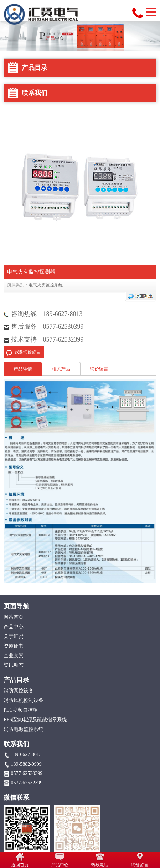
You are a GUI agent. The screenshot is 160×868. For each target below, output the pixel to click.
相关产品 (61, 369)
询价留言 (99, 369)
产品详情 (23, 369)
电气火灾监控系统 (46, 285)
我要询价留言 (27, 352)
